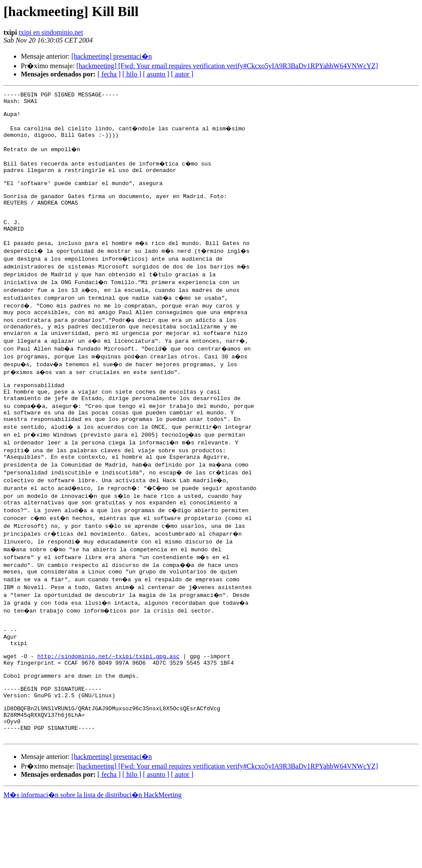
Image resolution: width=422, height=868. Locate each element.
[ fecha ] (109, 74)
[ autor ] (182, 74)
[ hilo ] (132, 74)
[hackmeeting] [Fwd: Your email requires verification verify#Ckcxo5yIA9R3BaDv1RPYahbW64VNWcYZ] (227, 66)
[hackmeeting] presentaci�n (111, 56)
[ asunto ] (156, 74)
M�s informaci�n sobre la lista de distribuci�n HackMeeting (92, 860)
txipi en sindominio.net (51, 32)
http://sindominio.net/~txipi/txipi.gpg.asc (109, 706)
